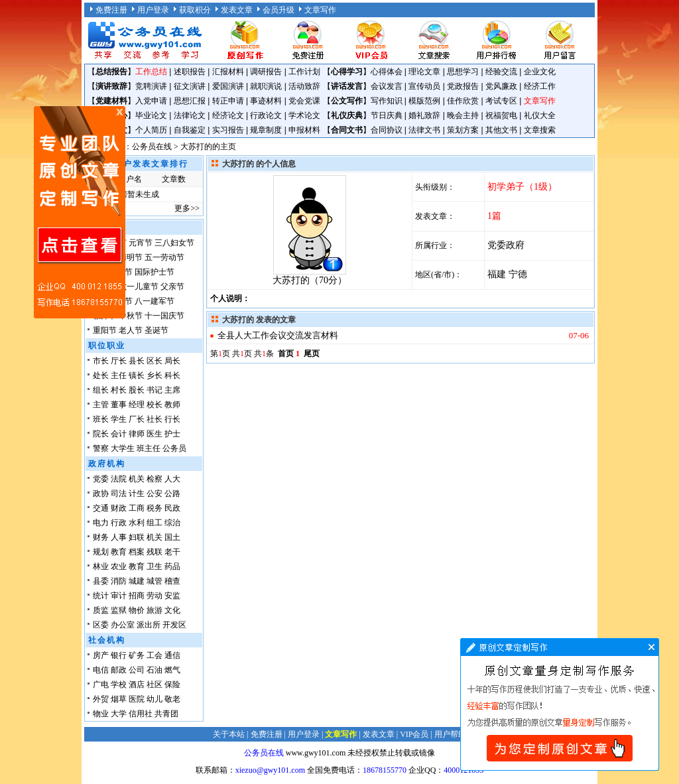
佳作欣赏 (463, 101)
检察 (154, 479)
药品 (172, 566)
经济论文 (228, 115)
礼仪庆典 (347, 115)
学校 (119, 685)
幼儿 (154, 699)
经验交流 (501, 72)
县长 (137, 361)
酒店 (137, 685)
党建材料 (111, 101)
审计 (119, 596)
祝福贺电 (501, 115)
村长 (119, 390)
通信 (172, 655)
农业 (119, 566)
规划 (101, 552)
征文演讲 (190, 86)
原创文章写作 (80, 212)
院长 (101, 434)
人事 (119, 537)
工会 (154, 655)
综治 (172, 523)
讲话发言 (347, 86)
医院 (137, 699)
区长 (154, 361)
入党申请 (151, 101)
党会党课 (304, 101)
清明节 (131, 257)
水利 (137, 523)
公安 (154, 493)
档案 (137, 552)
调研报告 (266, 72)
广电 (101, 685)
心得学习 (347, 72)
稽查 (172, 581)
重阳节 (105, 330)
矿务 (137, 655)
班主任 (149, 448)
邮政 (119, 670)
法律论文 (190, 115)
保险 (172, 685)
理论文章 (424, 72)
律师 (137, 434)
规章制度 (266, 130)
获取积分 (195, 10)
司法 (119, 493)
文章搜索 (540, 130)
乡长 (154, 375)
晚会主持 (463, 115)
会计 (119, 434)
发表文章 (237, 10)
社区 (154, 685)
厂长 (137, 419)
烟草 (119, 699)
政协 (101, 493)
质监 (101, 610)
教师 (172, 405)
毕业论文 (151, 115)
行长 (172, 419)
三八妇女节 (174, 243)
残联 (154, 552)
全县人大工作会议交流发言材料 (278, 335)
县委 (101, 581)
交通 (101, 508)
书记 (154, 390)
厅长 (119, 361)
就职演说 (266, 86)
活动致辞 (304, 86)
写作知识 (387, 101)
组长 (101, 390)
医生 (154, 434)
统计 (101, 596)
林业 (101, 566)
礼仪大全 (540, 115)
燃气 (172, 670)
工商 (137, 508)
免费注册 (111, 10)
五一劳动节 (164, 257)
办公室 (123, 625)
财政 (119, 508)
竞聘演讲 (151, 86)
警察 (101, 448)
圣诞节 (156, 330)
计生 (137, 493)
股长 (137, 390)
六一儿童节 (139, 287)
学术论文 (304, 115)
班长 (101, 419)
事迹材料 (266, 101)
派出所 (149, 625)
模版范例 (424, 101)
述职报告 (190, 72)
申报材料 (304, 130)
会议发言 (387, 86)
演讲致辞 (111, 86)
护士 (172, 434)
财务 (101, 537)
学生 (119, 419)
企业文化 (540, 72)
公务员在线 (152, 147)
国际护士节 (154, 272)
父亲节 (172, 287)
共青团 (166, 714)
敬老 (172, 699)
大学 (119, 714)
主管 (101, 405)
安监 (172, 596)
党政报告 (463, 86)
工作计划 (304, 72)
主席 (172, 390)
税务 (154, 508)
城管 (154, 581)
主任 (119, 375)
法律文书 (424, 130)
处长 (101, 375)
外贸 (101, 699)
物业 (101, 714)
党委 (101, 479)
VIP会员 (414, 734)
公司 (137, 670)
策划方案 (463, 130)
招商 (137, 596)
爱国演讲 (228, 86)
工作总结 (151, 72)
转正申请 (228, 101)
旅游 (154, 610)
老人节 (131, 330)
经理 (137, 405)
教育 (119, 552)
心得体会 (387, 72)
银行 (119, 655)
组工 (154, 523)
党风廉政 (501, 86)
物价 (137, 610)
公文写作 (347, 101)
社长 (154, 419)
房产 (101, 655)
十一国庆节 (164, 316)
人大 (172, 479)
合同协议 (387, 130)
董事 (119, 405)
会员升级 (278, 10)
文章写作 (320, 10)
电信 (101, 670)
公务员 (174, 448)
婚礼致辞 (424, 115)
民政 (172, 508)
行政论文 (266, 115)
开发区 (174, 625)
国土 (172, 537)
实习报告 (228, 130)
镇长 (137, 375)
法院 (119, 479)
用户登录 (153, 10)
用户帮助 (450, 734)
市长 (101, 361)
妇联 (137, 537)
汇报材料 (228, 72)
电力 (101, 523)
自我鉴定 (190, 130)
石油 (154, 670)
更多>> (187, 208)
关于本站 (229, 734)
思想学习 (463, 72)
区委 (101, 625)
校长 (154, 405)
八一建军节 (154, 301)
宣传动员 (424, 86)
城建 (137, 581)
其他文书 (501, 130)
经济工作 (540, 86)
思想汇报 (190, 101)
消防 (119, 581)
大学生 (123, 448)
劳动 (154, 596)
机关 (137, 479)
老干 (172, 552)
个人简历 (151, 130)
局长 (172, 361)
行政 (119, 523)
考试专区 (501, 101)
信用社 (141, 714)
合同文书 (347, 130)
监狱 (119, 610)
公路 (172, 493)
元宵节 (141, 243)
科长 (172, 375)
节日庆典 (387, 115)
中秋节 (131, 316)
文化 (172, 610)
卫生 (154, 566)
